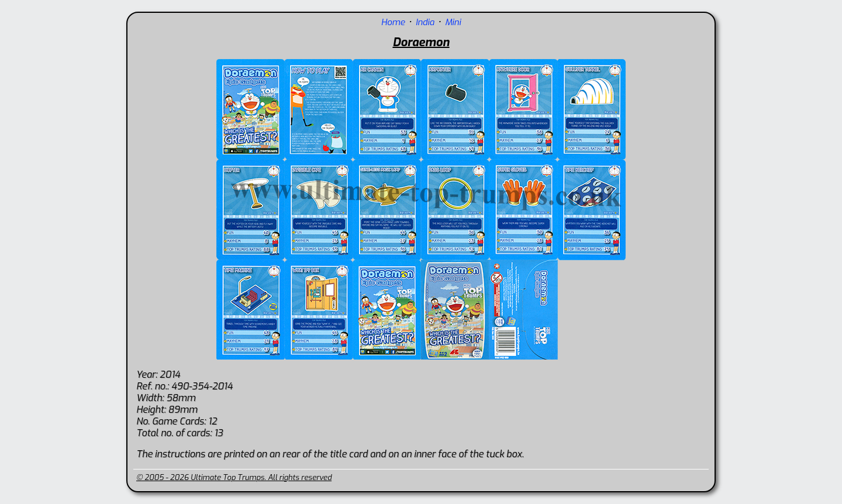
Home (393, 22)
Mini (453, 22)
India (425, 22)
